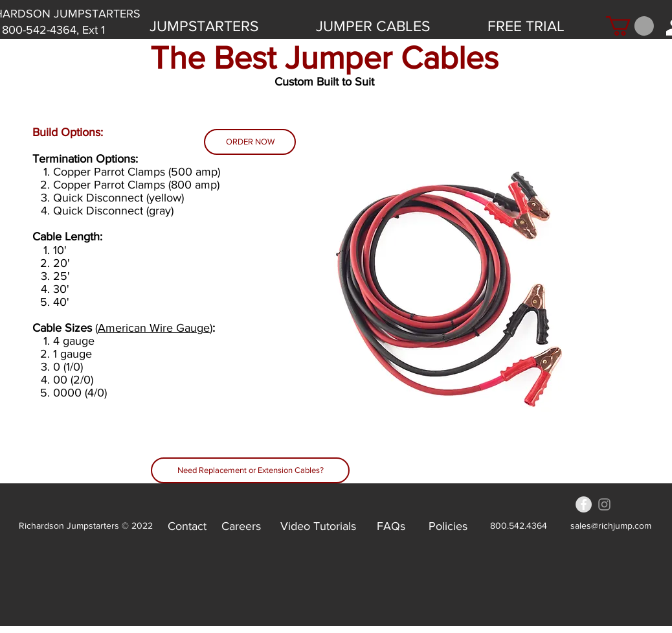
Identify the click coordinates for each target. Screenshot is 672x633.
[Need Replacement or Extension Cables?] (250, 470)
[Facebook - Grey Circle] (584, 504)
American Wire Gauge (154, 328)
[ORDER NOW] (250, 142)
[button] (630, 26)
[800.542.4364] (519, 526)
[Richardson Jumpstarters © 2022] (86, 526)
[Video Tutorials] (318, 526)
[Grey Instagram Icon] (604, 504)
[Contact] (187, 526)
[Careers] (241, 526)
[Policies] (448, 526)
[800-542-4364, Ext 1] (53, 30)
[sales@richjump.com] (610, 526)
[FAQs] (391, 526)
